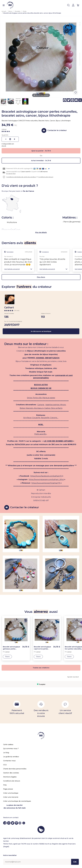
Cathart (4, 129)
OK (75, 862)
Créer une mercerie (11, 797)
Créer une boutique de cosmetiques (17, 801)
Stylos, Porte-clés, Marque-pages (41, 398)
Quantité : (5, 135)
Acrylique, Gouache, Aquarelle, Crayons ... (41, 418)
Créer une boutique (11, 793)
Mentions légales (10, 777)
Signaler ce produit (73, 677)
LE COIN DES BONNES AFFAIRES (58, 441)
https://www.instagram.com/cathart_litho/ (46, 480)
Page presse (8, 789)
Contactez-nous (9, 761)
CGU (5, 765)
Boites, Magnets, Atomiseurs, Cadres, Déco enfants (41, 408)
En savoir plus (11, 173)
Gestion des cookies (11, 773)
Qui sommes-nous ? (11, 749)
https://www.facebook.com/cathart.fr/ (46, 476)
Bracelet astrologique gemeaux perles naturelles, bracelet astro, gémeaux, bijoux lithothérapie (12, 648)
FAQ (5, 785)
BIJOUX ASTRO (41, 385)
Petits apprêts (40, 434)
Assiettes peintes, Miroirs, (56, 405)
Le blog (6, 753)
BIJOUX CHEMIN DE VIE (41, 388)
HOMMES (40, 358)
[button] (18, 269)
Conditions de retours (46, 177)
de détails (43, 232)
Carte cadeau (8, 744)
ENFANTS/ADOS (52, 358)
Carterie (41, 405)
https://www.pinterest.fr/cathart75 (46, 483)
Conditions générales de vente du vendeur (21, 177)
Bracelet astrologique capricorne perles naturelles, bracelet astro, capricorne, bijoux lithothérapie (42, 648)
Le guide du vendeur (11, 757)
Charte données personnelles (15, 769)
